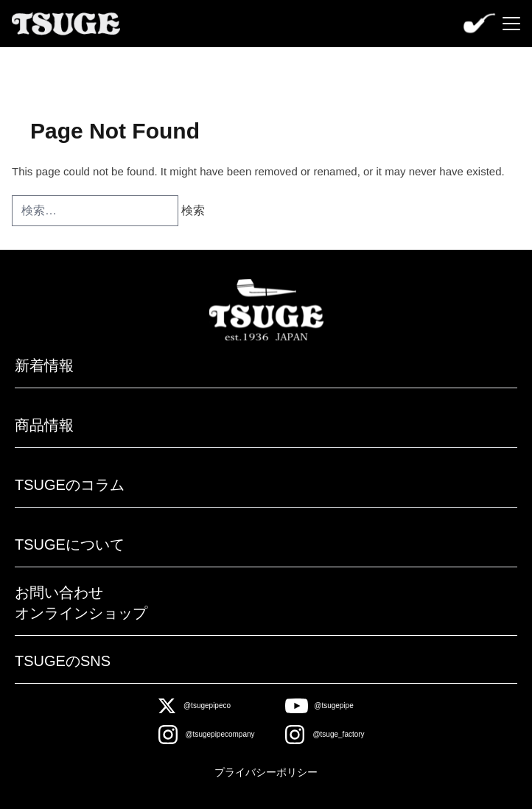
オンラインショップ (81, 613)
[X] (195, 706)
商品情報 (44, 425)
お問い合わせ (59, 592)
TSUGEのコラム (70, 485)
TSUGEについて (70, 544)
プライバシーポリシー (266, 772)
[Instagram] (207, 735)
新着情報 (44, 365)
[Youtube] (319, 706)
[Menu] (511, 24)
